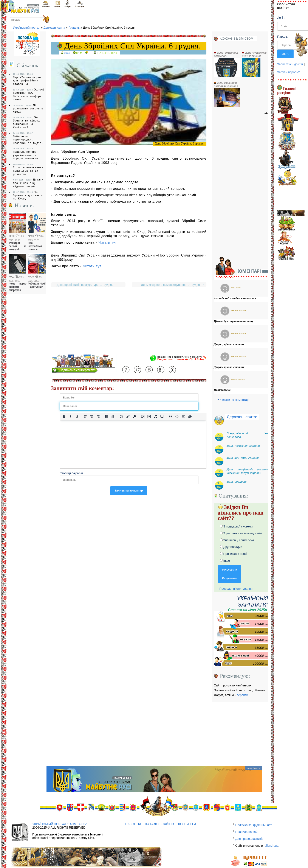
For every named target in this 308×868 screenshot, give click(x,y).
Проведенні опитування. (236, 589)
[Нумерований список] (113, 417)
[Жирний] (64, 417)
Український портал (27, 28)
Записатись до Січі (290, 64)
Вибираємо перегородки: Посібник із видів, (28, 138)
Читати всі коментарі (235, 400)
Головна (133, 824)
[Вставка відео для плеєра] (149, 417)
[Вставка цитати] (170, 417)
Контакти (187, 824)
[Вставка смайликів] (121, 417)
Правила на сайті (247, 832)
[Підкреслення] (77, 417)
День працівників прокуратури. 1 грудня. (83, 285)
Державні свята (54, 28)
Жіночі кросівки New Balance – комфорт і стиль (29, 95)
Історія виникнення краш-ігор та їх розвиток (28, 170)
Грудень (74, 28)
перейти (242, 695)
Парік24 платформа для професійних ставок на (27, 79)
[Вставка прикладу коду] (177, 417)
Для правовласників (249, 839)
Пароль (282, 37)
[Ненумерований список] (107, 417)
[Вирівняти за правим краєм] (98, 417)
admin (67, 53)
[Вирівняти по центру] (92, 417)
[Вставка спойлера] (183, 417)
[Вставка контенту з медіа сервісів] (162, 417)
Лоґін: (281, 18)
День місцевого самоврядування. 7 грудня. (172, 285)
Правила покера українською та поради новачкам (26, 154)
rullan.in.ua (271, 846)
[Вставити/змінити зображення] (143, 417)
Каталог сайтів (160, 824)
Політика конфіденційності (254, 825)
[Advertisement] (129, 324)
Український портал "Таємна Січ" (60, 824)
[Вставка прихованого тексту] (190, 417)
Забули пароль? (288, 72)
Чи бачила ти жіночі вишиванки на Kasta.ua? (26, 122)
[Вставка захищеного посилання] (134, 417)
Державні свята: (242, 417)
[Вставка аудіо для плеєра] (156, 417)
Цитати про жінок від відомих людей (28, 183)
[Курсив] (70, 417)
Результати (229, 578)
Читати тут (108, 242)
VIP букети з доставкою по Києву (28, 195)
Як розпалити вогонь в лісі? (28, 108)
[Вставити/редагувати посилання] (128, 417)
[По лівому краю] (85, 417)
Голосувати (230, 570)
